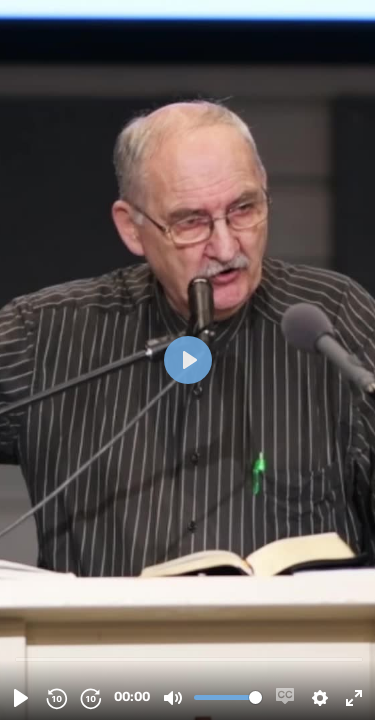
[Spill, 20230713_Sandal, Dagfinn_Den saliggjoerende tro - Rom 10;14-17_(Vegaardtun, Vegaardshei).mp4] (21, 698)
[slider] (189, 658)
